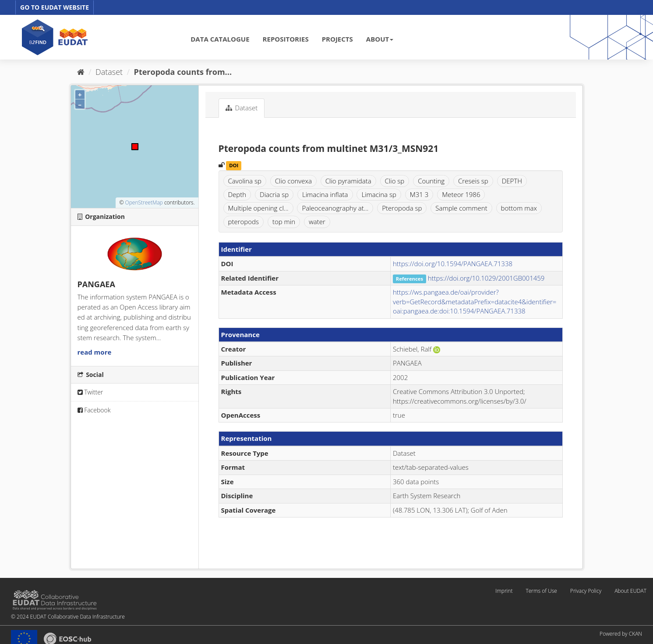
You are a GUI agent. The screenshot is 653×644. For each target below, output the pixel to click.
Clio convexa (293, 181)
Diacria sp (274, 194)
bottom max (519, 208)
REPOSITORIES (286, 39)
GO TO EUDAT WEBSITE (55, 7)
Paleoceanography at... (335, 208)
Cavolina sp (245, 181)
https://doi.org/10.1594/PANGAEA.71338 (453, 264)
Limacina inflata (325, 194)
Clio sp (395, 181)
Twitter (90, 392)
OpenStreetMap (144, 202)
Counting (431, 181)
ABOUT (380, 39)
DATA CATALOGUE (220, 39)
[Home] (81, 72)
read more (95, 352)
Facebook (94, 410)
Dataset (109, 72)
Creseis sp (473, 181)
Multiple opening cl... (258, 208)
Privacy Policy (586, 591)
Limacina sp (379, 194)
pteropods (244, 222)
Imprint (504, 591)
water (317, 222)
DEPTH (512, 181)
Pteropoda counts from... (183, 72)
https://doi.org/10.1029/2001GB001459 (486, 278)
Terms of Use (541, 591)
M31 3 (419, 194)
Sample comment (461, 208)
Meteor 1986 (461, 194)
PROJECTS (337, 39)
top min (284, 222)
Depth (237, 194)
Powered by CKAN (621, 634)
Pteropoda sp (402, 208)
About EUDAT (630, 591)
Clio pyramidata (348, 181)
